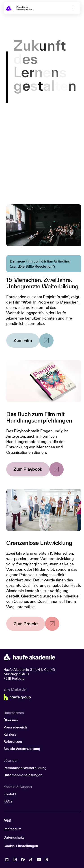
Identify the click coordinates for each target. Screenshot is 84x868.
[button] (74, 8)
